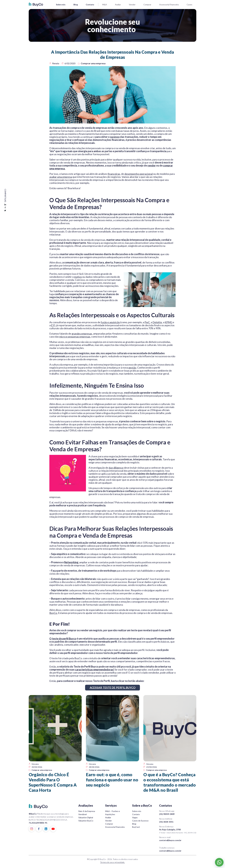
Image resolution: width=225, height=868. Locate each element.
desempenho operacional (139, 174)
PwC (147, 322)
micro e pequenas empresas (75, 337)
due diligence (116, 468)
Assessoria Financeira (169, 5)
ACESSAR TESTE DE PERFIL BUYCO (113, 688)
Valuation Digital (86, 817)
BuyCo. (53, 613)
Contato (90, 5)
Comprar (147, 5)
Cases (189, 5)
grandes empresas (82, 334)
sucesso (115, 137)
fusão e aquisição (110, 322)
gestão (132, 368)
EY (53, 325)
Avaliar (118, 5)
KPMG (169, 322)
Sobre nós (61, 5)
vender (152, 165)
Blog (76, 5)
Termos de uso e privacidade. (113, 862)
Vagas (135, 817)
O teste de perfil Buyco (63, 639)
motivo (78, 277)
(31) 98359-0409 (167, 814)
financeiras (114, 174)
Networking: (71, 562)
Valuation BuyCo (86, 821)
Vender (132, 5)
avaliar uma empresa (61, 177)
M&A (105, 5)
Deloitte (157, 322)
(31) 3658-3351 (166, 822)
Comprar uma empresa (93, 63)
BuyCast (136, 827)
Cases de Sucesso (140, 821)
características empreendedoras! (95, 670)
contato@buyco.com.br (170, 840)
